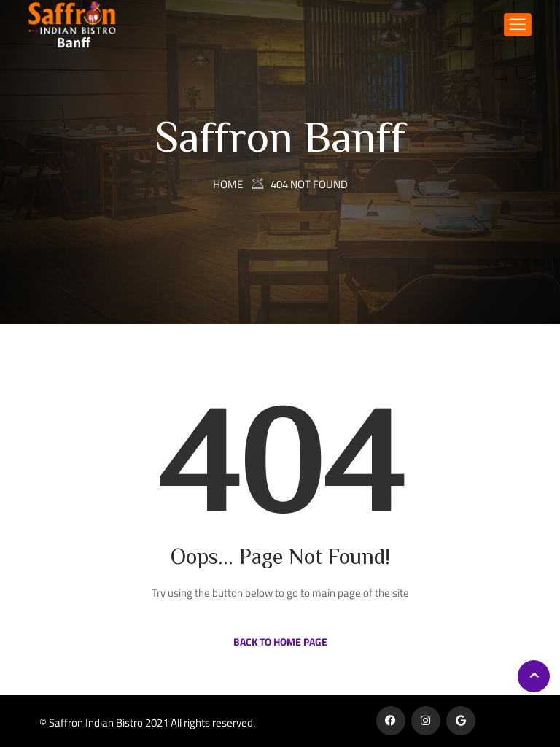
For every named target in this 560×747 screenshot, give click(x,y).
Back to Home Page (280, 642)
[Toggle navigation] (518, 25)
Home (228, 184)
